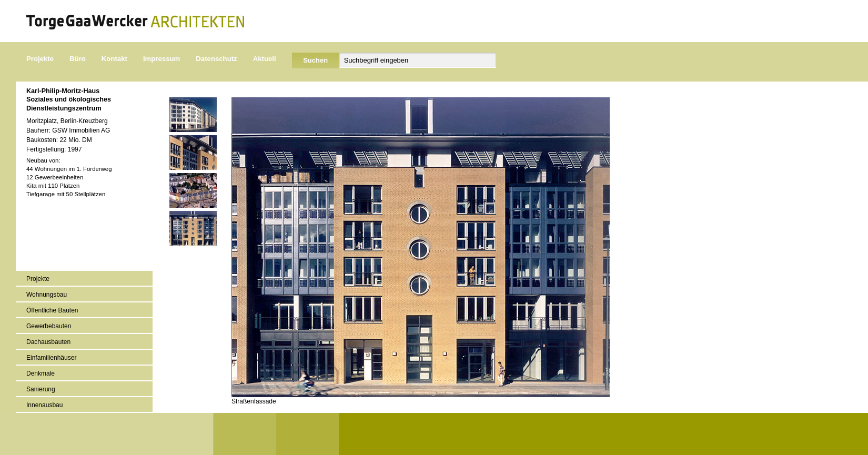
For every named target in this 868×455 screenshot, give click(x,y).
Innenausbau (44, 405)
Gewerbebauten (49, 326)
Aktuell (265, 59)
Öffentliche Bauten (52, 310)
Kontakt (114, 59)
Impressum (162, 59)
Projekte (40, 59)
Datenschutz (216, 59)
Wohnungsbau (47, 295)
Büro (78, 59)
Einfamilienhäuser (51, 358)
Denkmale (41, 373)
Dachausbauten (48, 342)
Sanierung (41, 389)
